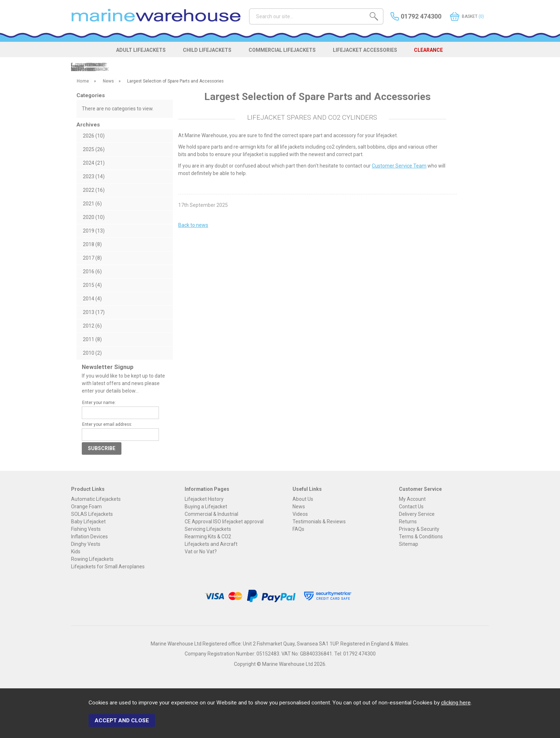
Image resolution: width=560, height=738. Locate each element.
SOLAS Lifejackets (92, 514)
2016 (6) (92, 271)
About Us (303, 499)
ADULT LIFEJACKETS (138, 51)
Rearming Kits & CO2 (208, 537)
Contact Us (411, 507)
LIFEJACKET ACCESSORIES (367, 51)
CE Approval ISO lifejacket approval (224, 522)
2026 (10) (94, 136)
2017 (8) (92, 258)
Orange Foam (86, 507)
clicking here (456, 703)
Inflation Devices (89, 537)
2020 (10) (94, 217)
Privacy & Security (419, 529)
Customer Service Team (399, 166)
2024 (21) (94, 163)
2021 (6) (92, 204)
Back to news (193, 225)
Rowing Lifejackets (92, 559)
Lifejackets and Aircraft (211, 544)
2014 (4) (92, 299)
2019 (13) (94, 231)
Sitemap (409, 544)
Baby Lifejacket (88, 522)
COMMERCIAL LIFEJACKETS (282, 51)
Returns (408, 522)
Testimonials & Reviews (319, 522)
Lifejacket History (204, 499)
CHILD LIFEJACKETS (206, 51)
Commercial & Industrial (211, 514)
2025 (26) (94, 149)
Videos (300, 514)
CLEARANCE (433, 51)
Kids (76, 552)
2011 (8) (92, 339)
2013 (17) (94, 312)
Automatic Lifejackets (96, 499)
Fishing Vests (86, 529)
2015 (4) (92, 285)
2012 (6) (92, 326)
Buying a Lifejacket (206, 507)
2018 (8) (92, 244)
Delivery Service (417, 514)
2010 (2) (92, 353)
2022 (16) (94, 190)
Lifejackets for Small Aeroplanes (108, 567)
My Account (412, 499)
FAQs (298, 529)
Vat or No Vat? (201, 552)
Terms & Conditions (421, 537)
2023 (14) (94, 176)
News (299, 507)
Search (249, 8)
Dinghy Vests (86, 544)
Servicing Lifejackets (208, 529)
